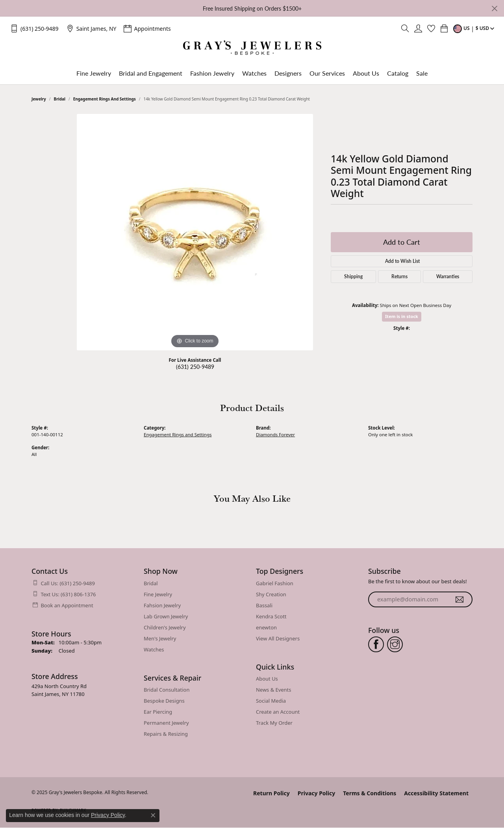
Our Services (327, 73)
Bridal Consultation (167, 690)
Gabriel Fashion (275, 583)
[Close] (494, 8)
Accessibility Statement (436, 793)
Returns (399, 276)
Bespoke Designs (164, 701)
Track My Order (274, 723)
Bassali (264, 605)
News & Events (273, 690)
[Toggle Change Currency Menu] (475, 28)
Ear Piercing (158, 712)
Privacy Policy (316, 793)
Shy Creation (271, 594)
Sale (422, 73)
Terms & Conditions (370, 793)
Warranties (448, 276)
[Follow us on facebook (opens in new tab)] (376, 644)
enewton (266, 627)
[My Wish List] (431, 28)
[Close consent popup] (153, 815)
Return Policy (271, 793)
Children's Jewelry (165, 627)
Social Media (271, 701)
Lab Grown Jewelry (166, 616)
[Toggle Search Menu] (405, 28)
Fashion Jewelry (212, 73)
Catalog (398, 73)
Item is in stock (402, 316)
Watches (254, 73)
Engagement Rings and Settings (105, 99)
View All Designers (278, 638)
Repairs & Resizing (166, 734)
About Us (366, 73)
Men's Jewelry (160, 638)
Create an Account (278, 712)
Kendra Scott (271, 616)
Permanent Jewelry (166, 723)
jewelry (39, 99)
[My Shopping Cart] (444, 28)
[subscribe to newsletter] (460, 599)
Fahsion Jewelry (162, 605)
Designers (288, 73)
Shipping (353, 276)
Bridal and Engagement (151, 73)
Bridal (60, 99)
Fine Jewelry (94, 73)
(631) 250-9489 (195, 367)
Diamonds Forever (275, 434)
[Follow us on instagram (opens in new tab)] (395, 644)
